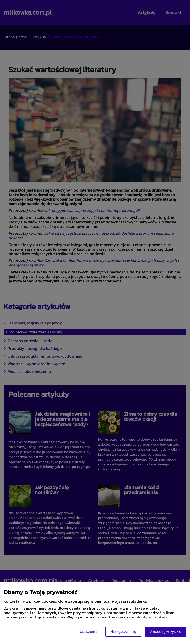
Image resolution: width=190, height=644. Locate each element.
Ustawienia (88, 632)
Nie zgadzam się (123, 632)
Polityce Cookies (152, 617)
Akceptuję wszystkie (166, 632)
